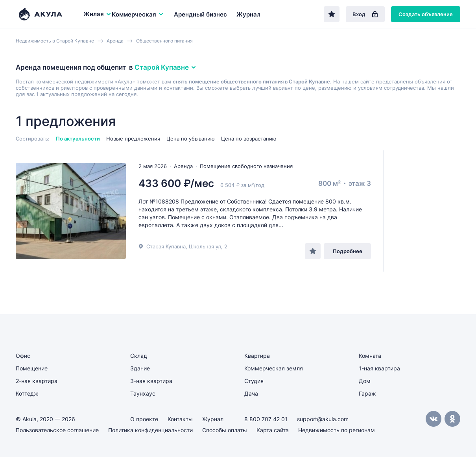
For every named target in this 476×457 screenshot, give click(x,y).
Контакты (180, 419)
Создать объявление (426, 14)
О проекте (144, 419)
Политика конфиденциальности (150, 430)
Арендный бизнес (200, 14)
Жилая (98, 14)
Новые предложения (133, 139)
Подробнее (348, 251)
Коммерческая (138, 14)
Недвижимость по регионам (337, 430)
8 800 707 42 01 (266, 419)
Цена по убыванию (191, 139)
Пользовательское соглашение (57, 430)
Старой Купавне (166, 67)
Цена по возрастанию (249, 139)
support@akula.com (323, 419)
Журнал (248, 14)
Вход (365, 14)
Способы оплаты (225, 430)
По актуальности (78, 139)
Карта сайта (273, 430)
